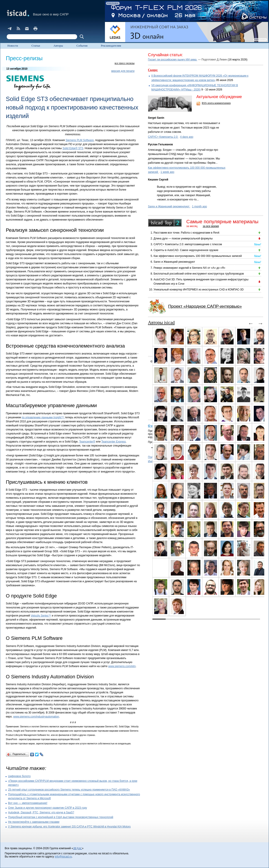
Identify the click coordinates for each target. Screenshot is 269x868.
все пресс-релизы (125, 63)
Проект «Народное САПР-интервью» (205, 306)
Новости (13, 46)
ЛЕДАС (78, 848)
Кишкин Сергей (158, 180)
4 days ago (187, 137)
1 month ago (199, 206)
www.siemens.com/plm (122, 666)
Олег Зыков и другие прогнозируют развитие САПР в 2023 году (48, 808)
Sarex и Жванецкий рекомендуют (169, 206)
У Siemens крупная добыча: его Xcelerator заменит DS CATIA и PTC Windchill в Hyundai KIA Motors (69, 827)
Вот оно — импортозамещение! (28, 803)
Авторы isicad (161, 322)
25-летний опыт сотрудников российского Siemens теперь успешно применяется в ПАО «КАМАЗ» (69, 790)
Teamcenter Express (114, 442)
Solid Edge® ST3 (73, 148)
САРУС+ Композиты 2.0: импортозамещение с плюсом (188, 244)
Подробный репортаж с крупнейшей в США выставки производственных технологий (61, 817)
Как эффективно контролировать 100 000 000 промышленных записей (198, 256)
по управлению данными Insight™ (43, 417)
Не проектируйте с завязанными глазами (34, 822)
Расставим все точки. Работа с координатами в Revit (186, 233)
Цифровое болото (19, 776)
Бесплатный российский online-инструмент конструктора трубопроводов (199, 274)
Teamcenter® (87, 442)
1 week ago (167, 172)
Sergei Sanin (156, 118)
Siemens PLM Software (79, 140)
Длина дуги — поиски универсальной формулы (183, 238)
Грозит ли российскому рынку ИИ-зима (173, 60)
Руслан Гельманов (160, 144)
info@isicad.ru (63, 857)
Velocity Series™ (41, 616)
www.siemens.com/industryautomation (36, 717)
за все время (211, 226)
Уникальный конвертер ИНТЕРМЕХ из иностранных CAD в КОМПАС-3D (199, 290)
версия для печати (123, 71)
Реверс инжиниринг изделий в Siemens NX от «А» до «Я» (189, 268)
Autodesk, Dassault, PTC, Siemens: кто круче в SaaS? (41, 812)
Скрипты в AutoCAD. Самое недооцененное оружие (186, 250)
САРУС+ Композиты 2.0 (163, 137)
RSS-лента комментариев (216, 103)
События (82, 46)
